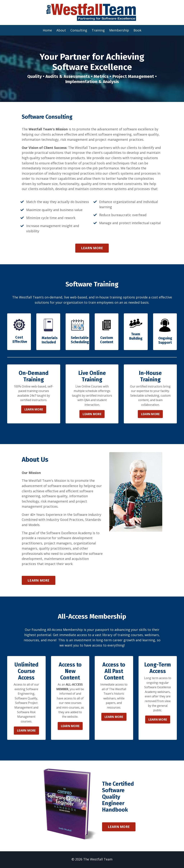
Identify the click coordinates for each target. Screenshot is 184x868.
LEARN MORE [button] (92, 248)
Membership (119, 30)
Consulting (79, 30)
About (61, 30)
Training (98, 30)
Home (47, 30)
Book (137, 30)
